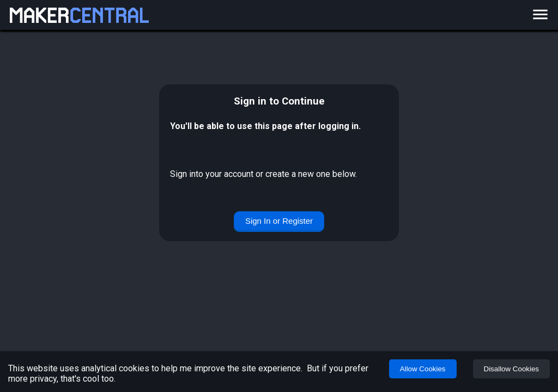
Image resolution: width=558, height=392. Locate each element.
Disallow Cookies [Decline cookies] (511, 369)
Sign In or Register (279, 221)
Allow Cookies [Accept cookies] (423, 369)
